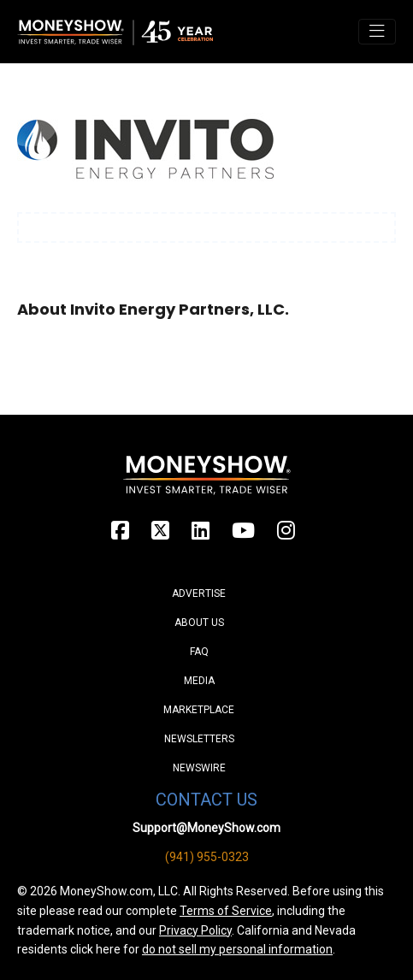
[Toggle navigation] (377, 32)
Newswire (199, 768)
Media (199, 681)
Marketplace (199, 710)
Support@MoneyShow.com (206, 828)
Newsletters (199, 739)
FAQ (199, 652)
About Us (199, 623)
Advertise (199, 593)
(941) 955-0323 (207, 857)
